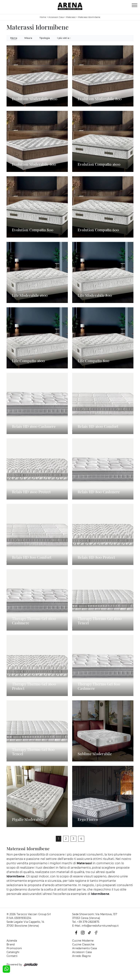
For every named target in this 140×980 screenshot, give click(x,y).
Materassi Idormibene (89, 17)
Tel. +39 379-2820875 (86, 922)
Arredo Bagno (81, 956)
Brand (11, 944)
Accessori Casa (56, 17)
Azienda (12, 941)
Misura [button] (28, 38)
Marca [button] (14, 38)
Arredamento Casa (84, 948)
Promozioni (14, 948)
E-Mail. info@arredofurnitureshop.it (95, 926)
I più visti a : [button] (64, 38)
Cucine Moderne (83, 941)
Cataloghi (13, 952)
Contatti (12, 956)
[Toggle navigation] (135, 5)
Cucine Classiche (83, 944)
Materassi (71, 17)
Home (43, 17)
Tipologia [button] (45, 38)
